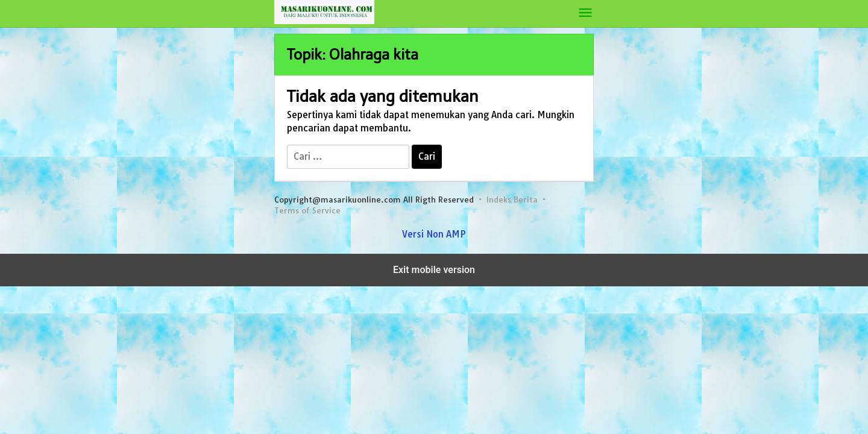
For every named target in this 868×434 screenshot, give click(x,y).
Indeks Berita (512, 200)
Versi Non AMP (434, 234)
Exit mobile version (434, 270)
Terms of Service (307, 210)
